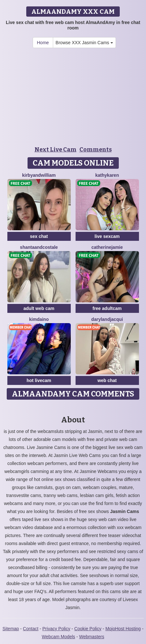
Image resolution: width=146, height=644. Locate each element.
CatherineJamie (107, 247)
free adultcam (107, 308)
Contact (31, 629)
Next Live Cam (56, 150)
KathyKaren (107, 175)
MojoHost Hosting (123, 629)
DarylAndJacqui (107, 319)
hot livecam (39, 380)
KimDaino (39, 319)
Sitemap (11, 629)
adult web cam (39, 308)
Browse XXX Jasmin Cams (84, 43)
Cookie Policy (88, 629)
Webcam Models (59, 637)
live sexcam (107, 236)
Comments (96, 150)
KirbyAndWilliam (39, 175)
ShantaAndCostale (39, 247)
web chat (107, 380)
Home (43, 43)
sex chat (39, 236)
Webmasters (92, 637)
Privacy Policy (56, 629)
